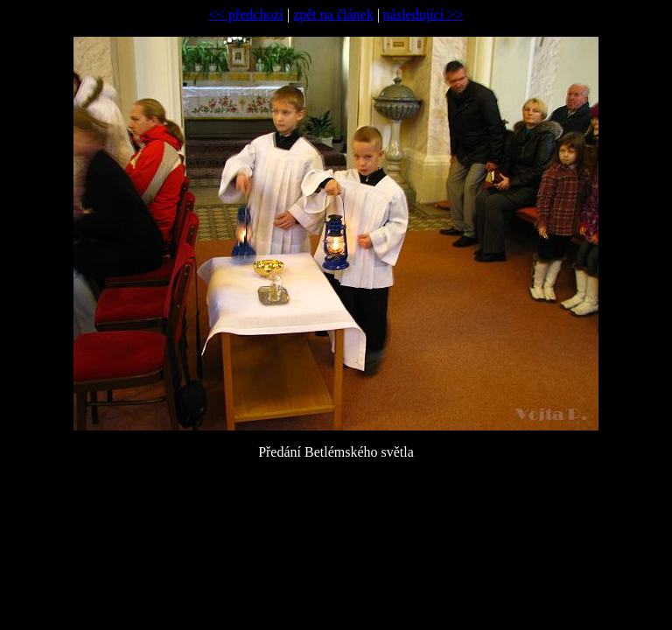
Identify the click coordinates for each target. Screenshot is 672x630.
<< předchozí (246, 14)
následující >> (423, 14)
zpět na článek (333, 14)
